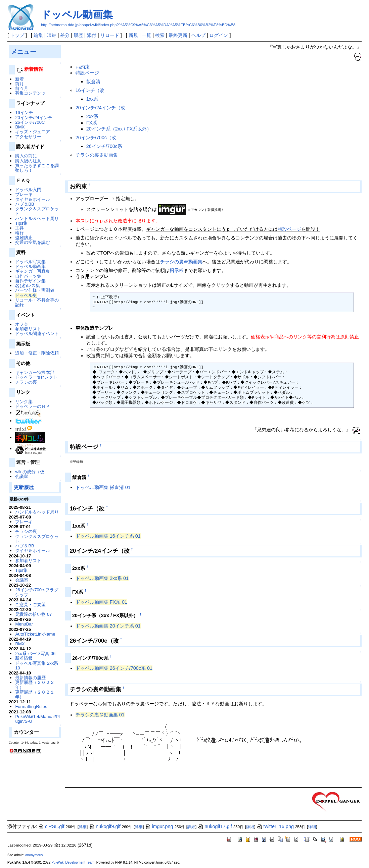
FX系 (92, 123)
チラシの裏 (26, 382)
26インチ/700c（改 (96, 138)
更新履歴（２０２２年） (35, 685)
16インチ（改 (90, 90)
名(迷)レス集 (28, 286)
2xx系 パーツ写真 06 (35, 654)
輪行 (19, 233)
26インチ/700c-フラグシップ (37, 592)
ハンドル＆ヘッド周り (37, 219)
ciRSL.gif (51, 826)
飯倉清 (93, 82)
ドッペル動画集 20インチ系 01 (108, 626)
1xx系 (92, 99)
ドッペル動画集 (77, 15)
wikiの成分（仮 (30, 472)
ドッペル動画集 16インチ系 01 (108, 536)
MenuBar (24, 624)
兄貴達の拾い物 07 (33, 614)
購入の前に (26, 156)
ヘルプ (198, 35)
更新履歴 (24, 487)
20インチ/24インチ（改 (100, 108)
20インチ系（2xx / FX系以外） (119, 129)
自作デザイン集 (30, 281)
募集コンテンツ (30, 93)
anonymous (34, 855)
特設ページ (87, 73)
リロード (110, 35)
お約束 (83, 67)
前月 (19, 84)
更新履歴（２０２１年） (35, 694)
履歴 (78, 35)
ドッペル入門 (28, 190)
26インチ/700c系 (104, 146)
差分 (65, 35)
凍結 (52, 35)
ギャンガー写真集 (33, 271)
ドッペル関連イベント (37, 334)
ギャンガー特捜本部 (35, 372)
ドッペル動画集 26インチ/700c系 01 (114, 668)
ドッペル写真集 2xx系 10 (37, 666)
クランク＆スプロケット (37, 211)
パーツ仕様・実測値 (35, 290)
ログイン (219, 35)
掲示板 (177, 270)
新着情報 (24, 658)
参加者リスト (28, 329)
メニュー (24, 52)
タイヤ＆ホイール (33, 199)
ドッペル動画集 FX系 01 (101, 602)
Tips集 (21, 223)
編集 (38, 35)
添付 (92, 35)
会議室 (22, 476)
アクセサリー (28, 137)
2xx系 (92, 116)
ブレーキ (24, 194)
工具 (19, 228)
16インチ (24, 113)
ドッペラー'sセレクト (36, 377)
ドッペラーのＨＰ (33, 406)
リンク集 (24, 402)
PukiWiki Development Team (73, 862)
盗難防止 (24, 238)
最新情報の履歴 (30, 678)
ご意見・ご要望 (30, 605)
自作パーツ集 (28, 276)
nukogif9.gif (105, 826)
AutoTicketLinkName (35, 634)
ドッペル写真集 (30, 262)
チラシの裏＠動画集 (97, 155)
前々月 (22, 88)
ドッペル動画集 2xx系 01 (102, 578)
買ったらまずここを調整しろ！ (37, 168)
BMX (20, 127)
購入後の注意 (28, 161)
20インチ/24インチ (34, 118)
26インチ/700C (30, 122)
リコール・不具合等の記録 (37, 302)
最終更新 (178, 35)
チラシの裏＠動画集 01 (100, 715)
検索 (160, 35)
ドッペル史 (26, 295)
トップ (17, 35)
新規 (133, 35)
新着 (19, 79)
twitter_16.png (275, 826)
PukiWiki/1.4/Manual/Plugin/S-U (37, 719)
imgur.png (159, 826)
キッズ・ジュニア (33, 132)
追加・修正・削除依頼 (37, 353)
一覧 (146, 35)
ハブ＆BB (25, 204)
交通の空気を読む (33, 242)
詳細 (83, 827)
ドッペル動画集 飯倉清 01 (103, 487)
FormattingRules (31, 707)
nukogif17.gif (215, 826)
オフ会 (22, 324)
